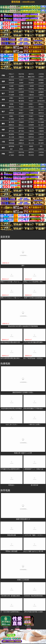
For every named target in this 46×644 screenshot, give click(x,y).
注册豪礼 (41, 119)
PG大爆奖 (41, 122)
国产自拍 (11, 131)
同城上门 (11, 74)
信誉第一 (31, 104)
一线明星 (31, 86)
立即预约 (41, 77)
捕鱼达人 (41, 104)
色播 (3, 87)
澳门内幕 (11, 122)
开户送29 (31, 122)
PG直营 (21, 104)
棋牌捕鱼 (41, 80)
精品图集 (11, 134)
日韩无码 (11, 128)
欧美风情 (21, 134)
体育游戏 (11, 101)
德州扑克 (41, 113)
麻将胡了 (21, 113)
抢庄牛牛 (31, 98)
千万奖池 (31, 80)
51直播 (11, 86)
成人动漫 (11, 137)
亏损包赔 (41, 116)
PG (3, 118)
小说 (3, 142)
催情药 (31, 146)
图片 (3, 136)
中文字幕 (31, 128)
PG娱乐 (21, 107)
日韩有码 (41, 128)
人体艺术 (41, 137)
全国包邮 (31, 149)
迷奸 (11, 149)
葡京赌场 (21, 101)
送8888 (21, 83)
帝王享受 (31, 155)
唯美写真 (31, 137)
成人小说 (31, 143)
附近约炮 (21, 74)
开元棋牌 (11, 95)
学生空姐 (31, 89)
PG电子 (21, 80)
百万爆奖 (11, 119)
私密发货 (41, 149)
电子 (3, 93)
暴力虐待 (41, 143)
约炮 (3, 75)
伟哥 (41, 146)
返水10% (21, 98)
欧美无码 (21, 128)
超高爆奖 (41, 92)
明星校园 (11, 143)
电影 (3, 130)
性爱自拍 (41, 134)
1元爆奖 (31, 110)
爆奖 (3, 124)
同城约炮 (41, 89)
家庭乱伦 (21, 143)
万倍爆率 (21, 122)
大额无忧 (31, 95)
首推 (3, 100)
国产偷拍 (21, 131)
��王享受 (31, 77)
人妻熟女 (21, 140)
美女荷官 (31, 83)
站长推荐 (11, 83)
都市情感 (11, 140)
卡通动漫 (31, 131)
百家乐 (41, 98)
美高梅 (11, 104)
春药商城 (11, 146)
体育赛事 (31, 125)
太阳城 (11, 110)
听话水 (21, 149)
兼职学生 (31, 74)
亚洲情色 (31, 134)
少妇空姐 (41, 74)
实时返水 (31, 107)
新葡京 (11, 98)
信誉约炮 (21, 77)
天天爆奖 (41, 107)
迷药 (21, 146)
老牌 (3, 81)
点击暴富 (41, 83)
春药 (3, 148)
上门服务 (11, 77)
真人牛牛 (41, 110)
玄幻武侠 (31, 140)
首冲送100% (41, 101)
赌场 (3, 106)
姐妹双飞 (21, 89)
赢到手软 (11, 107)
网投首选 (11, 80)
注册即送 (41, 95)
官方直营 (11, 92)
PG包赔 (31, 113)
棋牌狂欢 (11, 125)
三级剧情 (41, 131)
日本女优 (41, 86)
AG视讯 (21, 95)
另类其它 (41, 140)
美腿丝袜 (21, 137)
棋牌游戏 (11, 113)
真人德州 (41, 125)
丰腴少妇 (11, 89)
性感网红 (21, 86)
